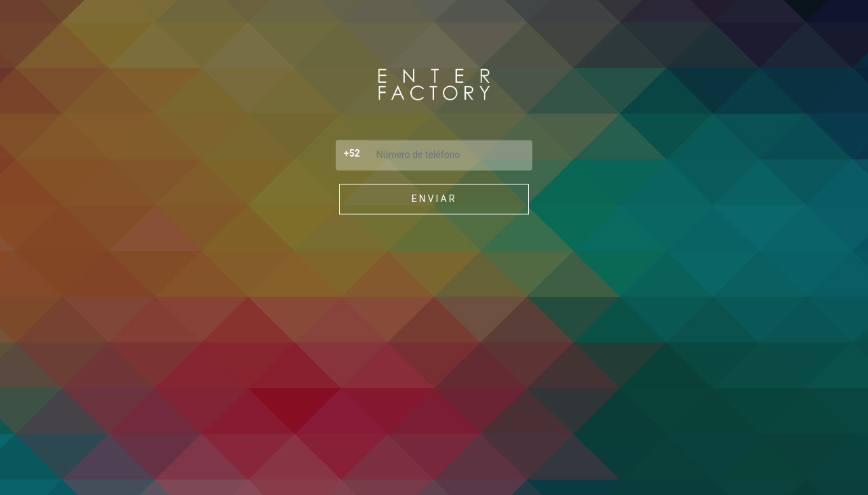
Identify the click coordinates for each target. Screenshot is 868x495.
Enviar (434, 199)
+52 (352, 153)
